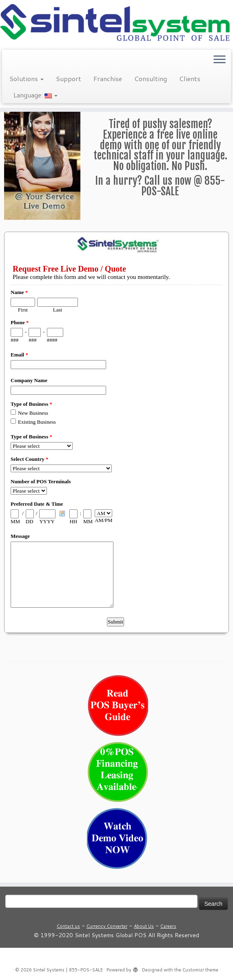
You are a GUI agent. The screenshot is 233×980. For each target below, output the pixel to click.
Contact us (68, 926)
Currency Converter (107, 926)
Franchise (108, 79)
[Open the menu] (220, 60)
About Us (144, 926)
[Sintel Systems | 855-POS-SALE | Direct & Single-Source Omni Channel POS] (116, 24)
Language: (36, 95)
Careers (168, 926)
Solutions (27, 79)
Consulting (151, 79)
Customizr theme (200, 970)
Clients (190, 79)
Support (69, 79)
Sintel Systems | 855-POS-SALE (68, 970)
